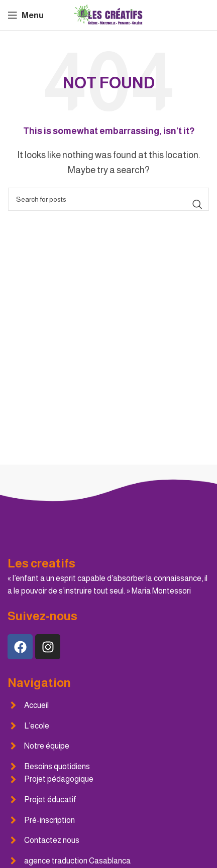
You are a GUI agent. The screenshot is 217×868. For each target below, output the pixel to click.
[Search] (108, 199)
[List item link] (108, 705)
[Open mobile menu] (26, 15)
